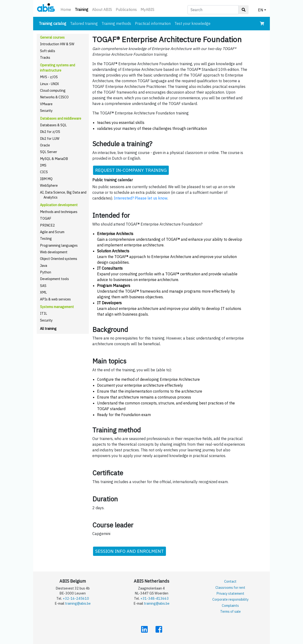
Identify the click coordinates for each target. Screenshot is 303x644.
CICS (44, 172)
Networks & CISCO (54, 97)
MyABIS (147, 9)
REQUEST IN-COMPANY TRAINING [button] (131, 170)
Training (82, 9)
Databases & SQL (53, 125)
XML (43, 292)
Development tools (54, 279)
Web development (54, 252)
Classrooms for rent (230, 587)
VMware (46, 104)
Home (66, 9)
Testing (46, 238)
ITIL (44, 313)
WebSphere (49, 185)
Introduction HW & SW (57, 44)
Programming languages (59, 245)
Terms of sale (230, 611)
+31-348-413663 (155, 598)
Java (44, 265)
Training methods (116, 23)
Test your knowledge (192, 23)
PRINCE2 (47, 225)
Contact (230, 581)
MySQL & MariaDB (54, 159)
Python (46, 272)
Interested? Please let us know (141, 198)
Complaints (230, 605)
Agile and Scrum (52, 232)
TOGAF (46, 218)
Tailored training (84, 23)
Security (46, 111)
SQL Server (49, 152)
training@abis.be (78, 603)
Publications (126, 9)
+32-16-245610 (76, 598)
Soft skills (48, 51)
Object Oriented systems (59, 259)
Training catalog (53, 23)
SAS (43, 286)
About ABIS (102, 9)
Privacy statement (230, 593)
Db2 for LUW (50, 138)
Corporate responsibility (230, 599)
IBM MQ (46, 179)
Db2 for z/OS (50, 132)
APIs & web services (55, 299)
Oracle (45, 145)
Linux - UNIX (49, 84)
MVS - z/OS (49, 77)
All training (48, 329)
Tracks (45, 57)
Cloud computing (53, 90)
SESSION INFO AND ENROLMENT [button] (129, 551)
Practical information (153, 23)
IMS (43, 165)
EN (261, 10)
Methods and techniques (59, 212)
